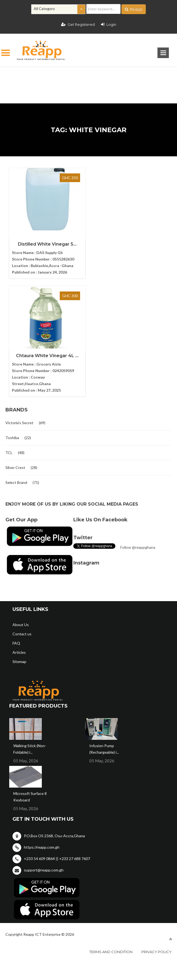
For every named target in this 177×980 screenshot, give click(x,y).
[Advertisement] (88, 77)
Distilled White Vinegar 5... (47, 244)
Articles (19, 534)
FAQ (16, 525)
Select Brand (16, 364)
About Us (21, 507)
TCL (9, 334)
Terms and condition (111, 834)
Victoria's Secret (19, 305)
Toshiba (12, 320)
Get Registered (78, 24)
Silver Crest (15, 349)
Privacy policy (157, 834)
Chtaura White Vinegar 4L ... (130, 238)
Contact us (22, 516)
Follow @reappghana (138, 429)
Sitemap (19, 543)
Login (109, 24)
